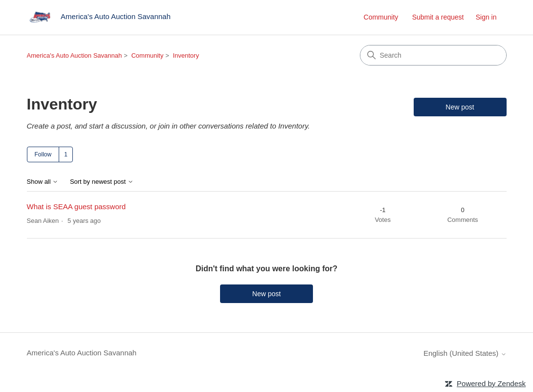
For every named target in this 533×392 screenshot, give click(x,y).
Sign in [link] (486, 17)
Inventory (186, 55)
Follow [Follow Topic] (43, 154)
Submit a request (438, 17)
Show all (43, 182)
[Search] (433, 55)
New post (460, 107)
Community (381, 17)
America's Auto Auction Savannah (75, 55)
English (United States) (465, 353)
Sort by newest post (102, 182)
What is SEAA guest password (77, 207)
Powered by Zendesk (491, 383)
